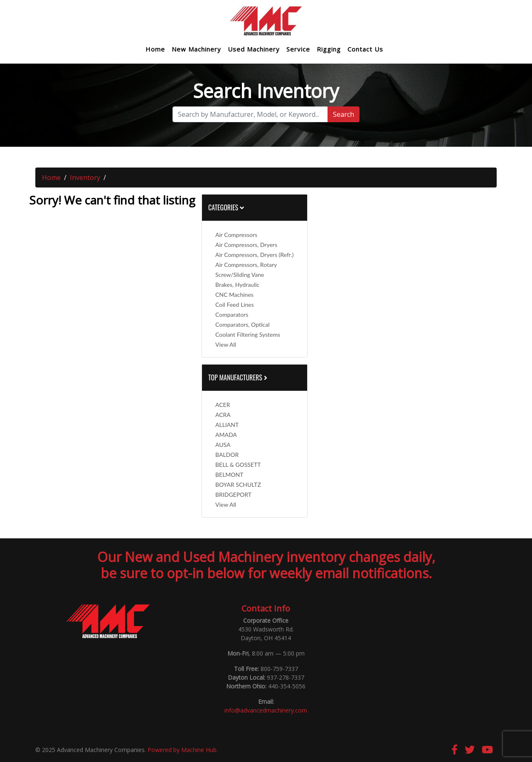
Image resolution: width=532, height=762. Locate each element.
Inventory (85, 178)
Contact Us (365, 49)
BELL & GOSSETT (238, 465)
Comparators (232, 314)
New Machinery (196, 49)
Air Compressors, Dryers (246, 245)
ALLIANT (227, 425)
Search (344, 114)
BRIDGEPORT (233, 494)
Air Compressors (236, 235)
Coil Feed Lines (235, 305)
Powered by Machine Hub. (183, 750)
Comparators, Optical (243, 324)
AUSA (223, 445)
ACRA (223, 415)
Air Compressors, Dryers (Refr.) (254, 255)
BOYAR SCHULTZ (238, 485)
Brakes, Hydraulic (237, 285)
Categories (226, 207)
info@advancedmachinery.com (266, 710)
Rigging (329, 49)
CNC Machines (234, 295)
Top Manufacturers (239, 377)
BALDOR (227, 455)
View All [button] (226, 344)
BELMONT (229, 475)
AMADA (226, 435)
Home (155, 49)
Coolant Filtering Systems (248, 334)
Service (298, 49)
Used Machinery (254, 49)
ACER (223, 405)
